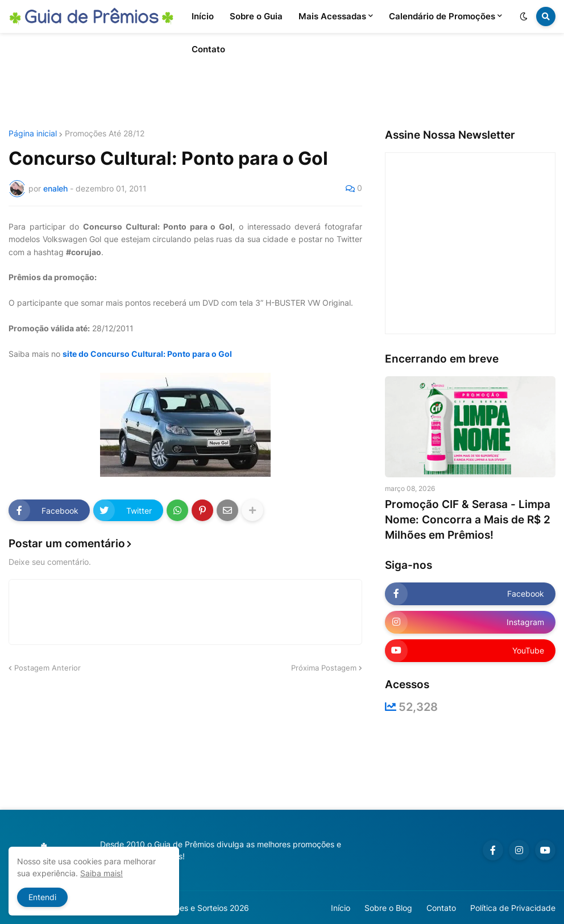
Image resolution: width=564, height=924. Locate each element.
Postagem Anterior (47, 668)
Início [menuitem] (203, 16)
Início (341, 908)
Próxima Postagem (324, 668)
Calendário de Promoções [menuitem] (442, 16)
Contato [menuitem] (208, 49)
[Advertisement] (282, 81)
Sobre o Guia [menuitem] (256, 16)
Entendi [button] (42, 897)
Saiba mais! (101, 873)
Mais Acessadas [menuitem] (332, 16)
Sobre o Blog (388, 908)
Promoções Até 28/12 (105, 134)
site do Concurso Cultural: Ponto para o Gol (147, 354)
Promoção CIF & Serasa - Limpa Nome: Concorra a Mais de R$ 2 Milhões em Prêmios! (468, 519)
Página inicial (33, 134)
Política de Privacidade (513, 908)
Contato (441, 908)
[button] (524, 16)
